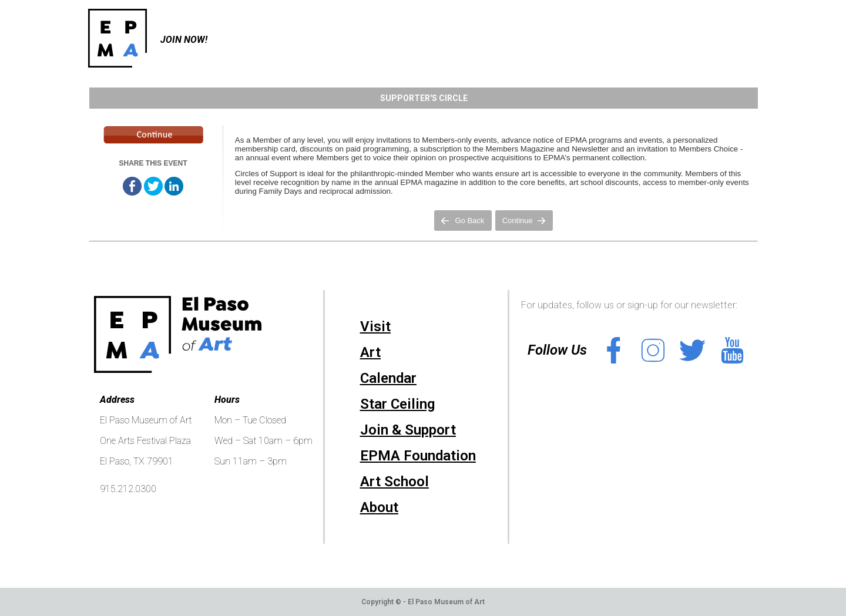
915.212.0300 (128, 489)
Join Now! (184, 40)
